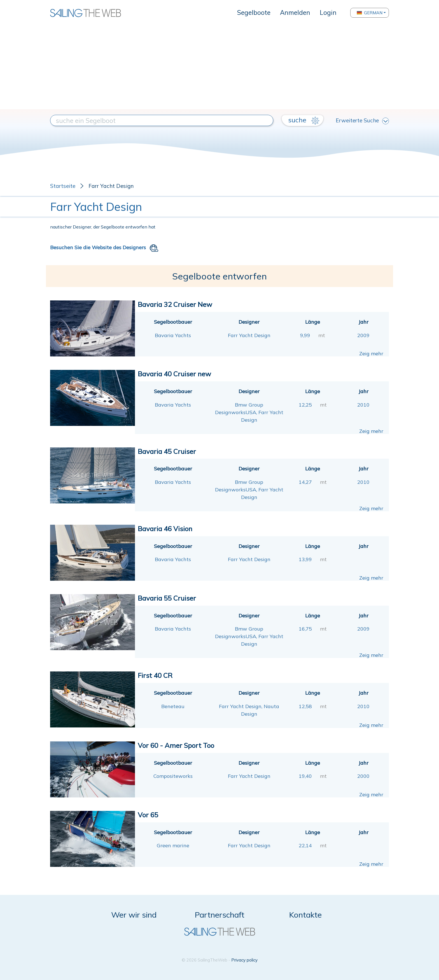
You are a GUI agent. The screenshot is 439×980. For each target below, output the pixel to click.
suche (304, 120)
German (370, 13)
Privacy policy (244, 960)
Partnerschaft (220, 915)
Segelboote (254, 12)
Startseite (63, 186)
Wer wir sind (134, 915)
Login (328, 12)
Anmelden (295, 12)
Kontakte (305, 915)
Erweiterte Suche (362, 121)
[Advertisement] (219, 67)
